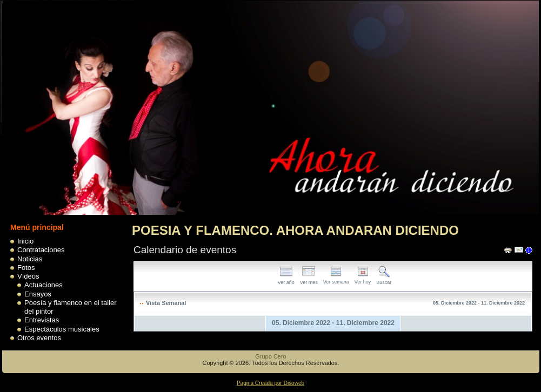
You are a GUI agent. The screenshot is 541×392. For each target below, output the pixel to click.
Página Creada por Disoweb (270, 383)
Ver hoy (363, 279)
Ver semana (336, 279)
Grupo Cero (270, 356)
